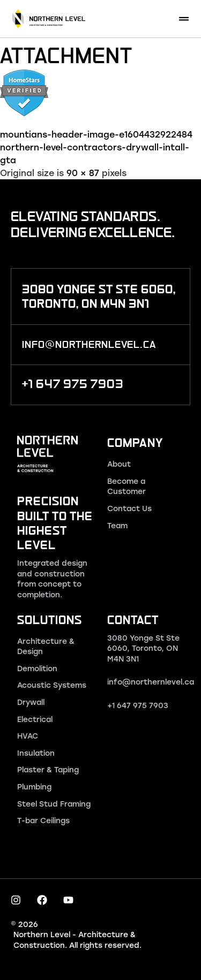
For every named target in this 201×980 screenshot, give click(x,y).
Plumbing (34, 787)
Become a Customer (126, 486)
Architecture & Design (46, 646)
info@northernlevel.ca (151, 682)
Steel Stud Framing (54, 804)
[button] (184, 19)
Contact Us (129, 508)
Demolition (37, 668)
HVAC (28, 736)
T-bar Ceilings (43, 820)
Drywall (31, 702)
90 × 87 (83, 173)
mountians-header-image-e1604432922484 (96, 134)
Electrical (35, 719)
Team (117, 525)
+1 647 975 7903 (138, 705)
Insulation (36, 753)
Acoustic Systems (52, 685)
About (119, 464)
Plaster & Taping (48, 769)
